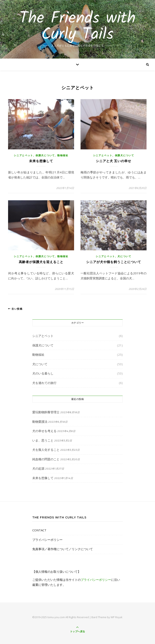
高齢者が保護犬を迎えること (41, 262)
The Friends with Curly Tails (77, 27)
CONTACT (39, 530)
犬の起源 (38, 468)
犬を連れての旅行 (44, 383)
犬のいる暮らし (43, 373)
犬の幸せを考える (44, 431)
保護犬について (45, 155)
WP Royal (116, 617)
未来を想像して (41, 161)
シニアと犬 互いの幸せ (114, 161)
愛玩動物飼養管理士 (46, 412)
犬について (124, 256)
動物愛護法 (40, 422)
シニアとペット (23, 155)
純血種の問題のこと (46, 459)
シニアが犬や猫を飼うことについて (114, 262)
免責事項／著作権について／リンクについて (63, 549)
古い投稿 (15, 309)
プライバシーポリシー (47, 540)
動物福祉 (63, 155)
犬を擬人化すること (46, 450)
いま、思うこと (43, 440)
